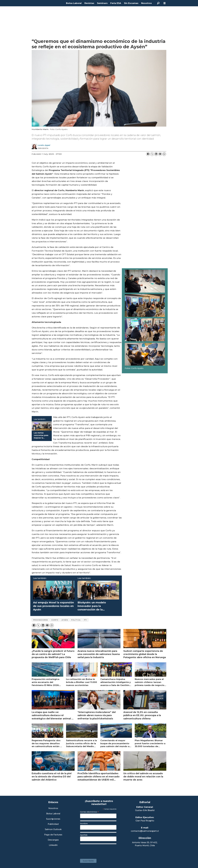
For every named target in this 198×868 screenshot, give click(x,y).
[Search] (158, 3)
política (76, 620)
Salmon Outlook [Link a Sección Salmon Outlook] (53, 829)
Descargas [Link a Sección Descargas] (53, 840)
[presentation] (99, 850)
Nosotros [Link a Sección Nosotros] (53, 808)
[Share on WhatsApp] (164, 154)
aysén (65, 620)
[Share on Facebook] (148, 154)
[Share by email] (160, 154)
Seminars (102, 3)
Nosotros (146, 3)
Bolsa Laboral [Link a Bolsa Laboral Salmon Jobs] (53, 814)
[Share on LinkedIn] (156, 154)
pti (85, 620)
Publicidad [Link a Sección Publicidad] (53, 824)
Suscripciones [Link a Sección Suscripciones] (53, 819)
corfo (55, 620)
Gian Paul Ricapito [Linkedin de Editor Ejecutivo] (145, 821)
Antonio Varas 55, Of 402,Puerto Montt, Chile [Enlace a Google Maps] (145, 844)
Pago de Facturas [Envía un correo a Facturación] (53, 835)
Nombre (84, 823)
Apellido (84, 835)
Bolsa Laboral (74, 3)
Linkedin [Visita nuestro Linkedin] (53, 845)
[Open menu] (165, 3)
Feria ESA (116, 3)
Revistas (89, 3)
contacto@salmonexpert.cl (145, 831)
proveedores (41, 620)
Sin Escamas (131, 3)
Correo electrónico (89, 812)
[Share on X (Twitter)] (152, 154)
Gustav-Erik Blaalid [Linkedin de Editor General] (145, 810)
